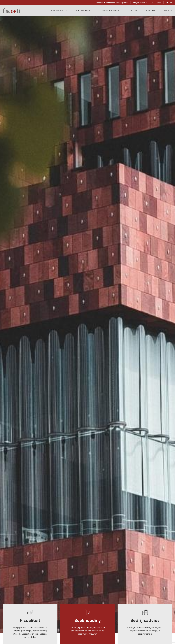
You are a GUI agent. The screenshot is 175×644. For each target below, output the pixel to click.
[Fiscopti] (11, 11)
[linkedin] (171, 3)
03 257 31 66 (156, 3)
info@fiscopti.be (140, 3)
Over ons (150, 10)
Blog (134, 10)
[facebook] (167, 3)
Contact (168, 10)
